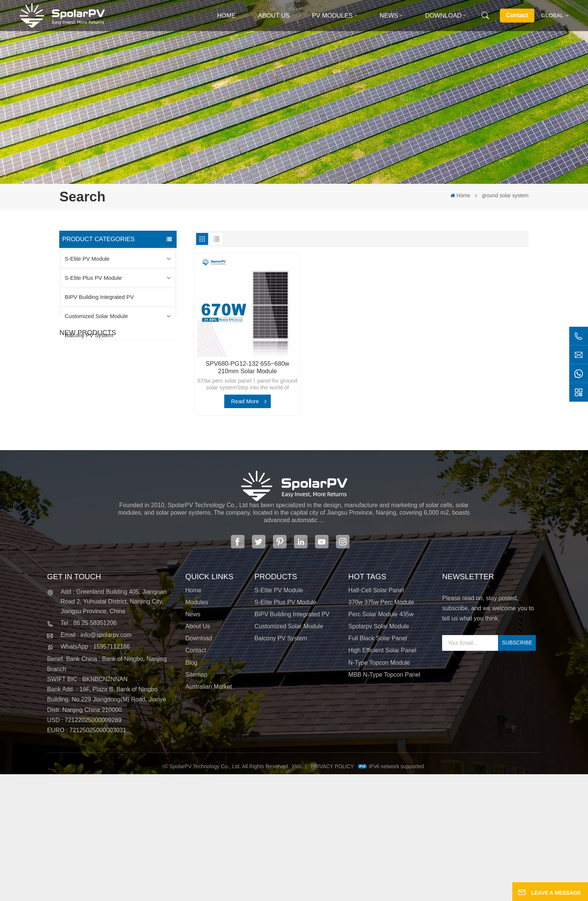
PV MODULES (332, 16)
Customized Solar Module (97, 316)
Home (226, 16)
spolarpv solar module (379, 753)
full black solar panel (378, 765)
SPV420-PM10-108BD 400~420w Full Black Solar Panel (134, 387)
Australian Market (209, 813)
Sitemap (196, 801)
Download (443, 16)
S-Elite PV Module (87, 259)
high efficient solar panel (382, 777)
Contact (517, 15)
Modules (196, 729)
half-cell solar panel (376, 717)
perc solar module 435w (381, 741)
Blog (191, 789)
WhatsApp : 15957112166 (95, 773)
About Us (274, 16)
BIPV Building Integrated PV (99, 297)
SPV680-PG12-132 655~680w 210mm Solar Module (247, 367)
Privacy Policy (332, 893)
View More (118, 402)
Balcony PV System (89, 335)
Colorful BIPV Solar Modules (136, 516)
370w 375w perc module (381, 729)
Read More (245, 401)
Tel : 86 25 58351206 (88, 750)
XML (297, 893)
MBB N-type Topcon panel (384, 801)
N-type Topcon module (379, 789)
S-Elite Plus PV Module (93, 278)
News (389, 16)
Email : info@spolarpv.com (96, 761)
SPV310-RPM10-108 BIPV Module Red (134, 431)
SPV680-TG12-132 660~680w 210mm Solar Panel (131, 476)
